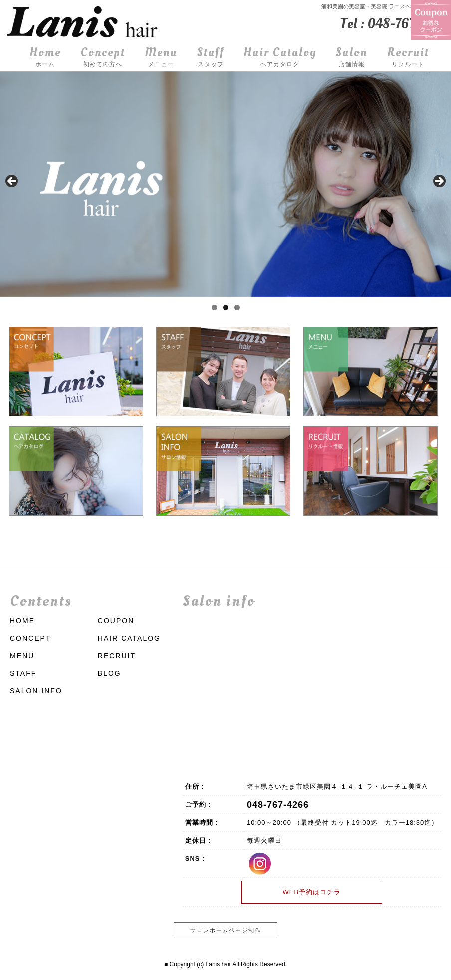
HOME (22, 621)
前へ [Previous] (12, 182)
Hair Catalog (280, 58)
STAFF (23, 673)
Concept (103, 58)
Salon (351, 58)
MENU (22, 656)
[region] (225, 184)
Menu (161, 58)
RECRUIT (117, 656)
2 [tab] (226, 308)
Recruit (408, 58)
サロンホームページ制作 (226, 930)
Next (439, 182)
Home (45, 58)
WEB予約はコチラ (312, 892)
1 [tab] (214, 308)
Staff (211, 58)
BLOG (110, 673)
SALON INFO (36, 691)
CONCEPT (30, 638)
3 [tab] (237, 308)
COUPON (116, 621)
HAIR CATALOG (129, 638)
